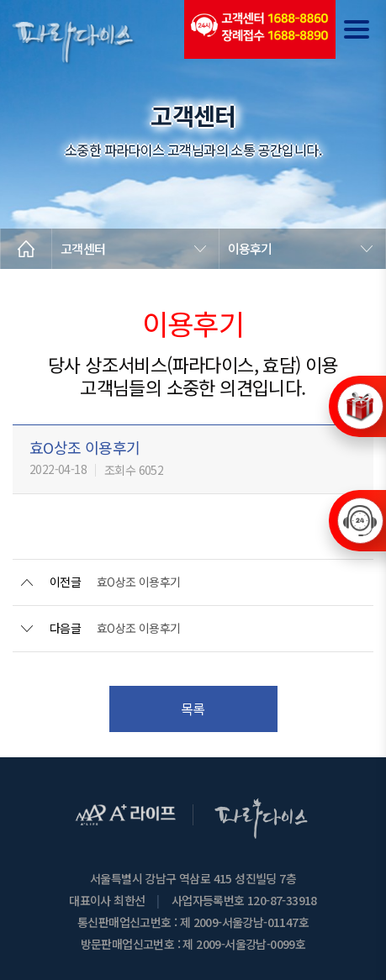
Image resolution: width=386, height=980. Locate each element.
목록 (193, 709)
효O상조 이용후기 (139, 582)
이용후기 (250, 248)
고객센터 (83, 248)
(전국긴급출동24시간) (260, 29)
